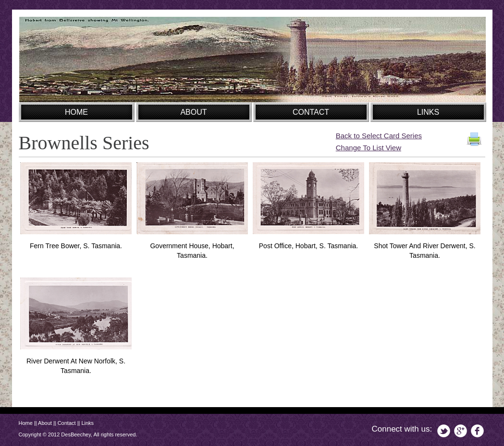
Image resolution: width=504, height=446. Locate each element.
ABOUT (193, 112)
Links (87, 423)
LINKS (428, 112)
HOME (76, 112)
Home (26, 423)
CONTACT (311, 112)
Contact (67, 423)
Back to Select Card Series (379, 136)
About (45, 423)
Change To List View (369, 148)
